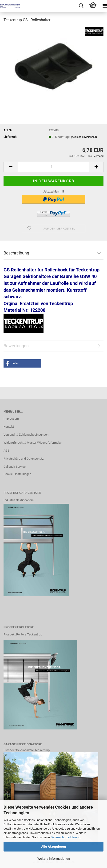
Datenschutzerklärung (65, 837)
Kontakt (9, 427)
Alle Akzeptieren (53, 847)
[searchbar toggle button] (81, 6)
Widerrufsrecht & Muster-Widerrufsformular (33, 443)
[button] (11, 167)
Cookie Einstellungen (17, 474)
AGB (6, 451)
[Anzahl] (53, 167)
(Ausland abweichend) (84, 137)
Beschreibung (16, 253)
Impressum (11, 419)
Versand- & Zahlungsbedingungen (26, 435)
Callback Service (15, 467)
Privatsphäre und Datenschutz (24, 459)
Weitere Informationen (54, 859)
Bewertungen (16, 346)
